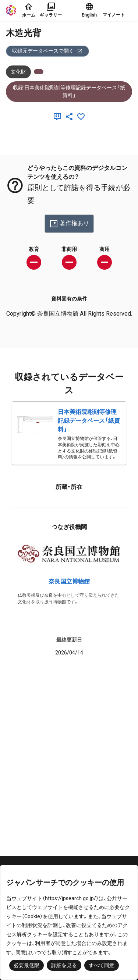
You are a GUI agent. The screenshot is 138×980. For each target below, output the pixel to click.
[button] (117, 10)
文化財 (18, 72)
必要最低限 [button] (26, 965)
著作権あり (69, 224)
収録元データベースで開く (47, 51)
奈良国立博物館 (69, 581)
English (89, 10)
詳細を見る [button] (64, 965)
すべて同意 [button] (102, 965)
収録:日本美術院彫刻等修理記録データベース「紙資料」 (69, 91)
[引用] (59, 117)
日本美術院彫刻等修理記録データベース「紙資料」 (89, 421)
